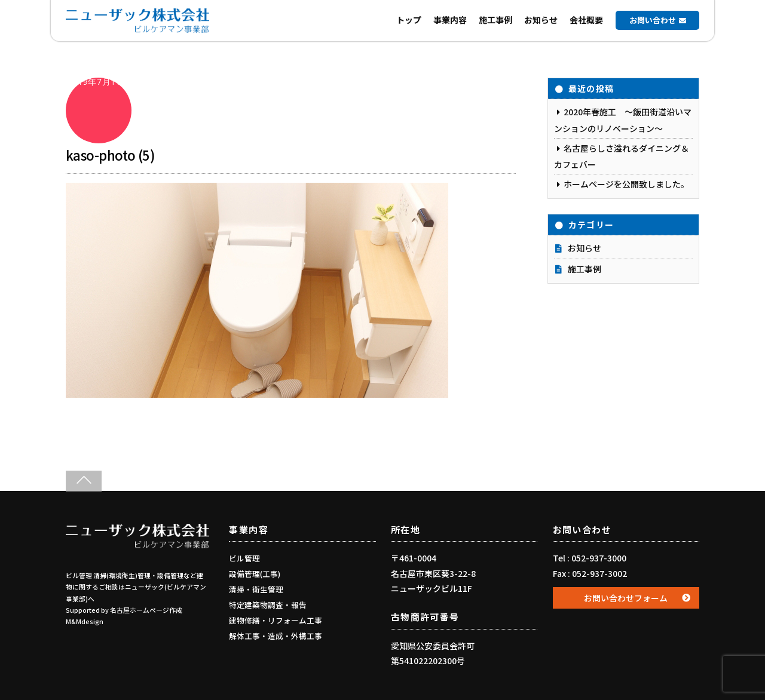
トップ (409, 20)
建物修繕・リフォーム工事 (276, 620)
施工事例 (495, 20)
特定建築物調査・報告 (268, 605)
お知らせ (541, 20)
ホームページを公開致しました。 (626, 184)
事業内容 (450, 20)
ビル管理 (244, 558)
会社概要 (586, 20)
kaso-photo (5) (110, 155)
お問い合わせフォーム (626, 598)
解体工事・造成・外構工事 (276, 636)
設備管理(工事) (255, 574)
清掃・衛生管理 (256, 589)
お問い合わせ (653, 20)
